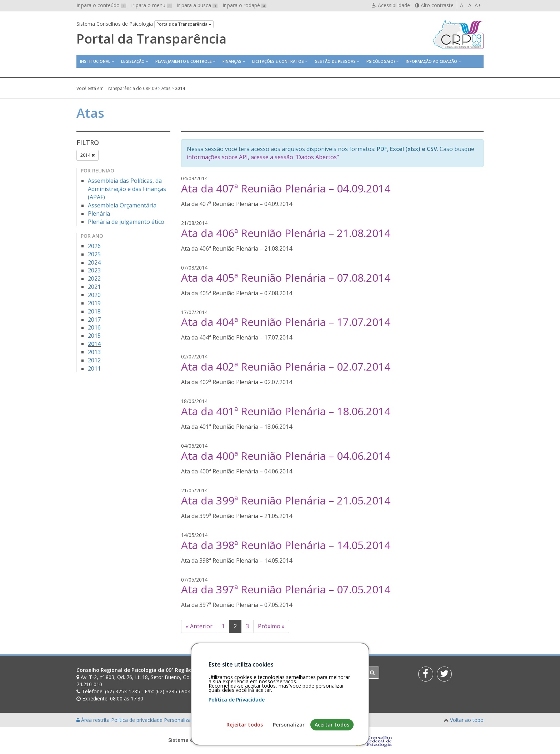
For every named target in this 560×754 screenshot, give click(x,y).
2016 (94, 327)
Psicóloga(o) (381, 61)
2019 (94, 303)
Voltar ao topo (467, 720)
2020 (94, 295)
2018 (94, 311)
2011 (94, 368)
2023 (94, 270)
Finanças (232, 61)
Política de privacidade (137, 720)
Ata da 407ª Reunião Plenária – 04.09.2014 (286, 188)
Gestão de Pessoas (335, 61)
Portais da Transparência (184, 24)
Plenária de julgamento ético (126, 222)
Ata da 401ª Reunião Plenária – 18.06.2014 (286, 411)
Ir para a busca (197, 5)
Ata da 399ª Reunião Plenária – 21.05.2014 (286, 500)
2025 (94, 254)
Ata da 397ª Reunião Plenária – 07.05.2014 (286, 589)
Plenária (99, 213)
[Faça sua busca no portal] (308, 673)
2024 (94, 262)
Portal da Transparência (151, 39)
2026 (94, 246)
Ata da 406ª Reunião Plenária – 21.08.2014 (286, 233)
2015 (94, 336)
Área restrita (94, 720)
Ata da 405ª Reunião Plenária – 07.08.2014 (286, 278)
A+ (478, 5)
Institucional (95, 61)
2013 (94, 352)
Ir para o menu (151, 5)
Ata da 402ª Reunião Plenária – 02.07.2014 (286, 366)
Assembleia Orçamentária (122, 205)
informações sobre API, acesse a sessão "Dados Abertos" (263, 157)
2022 (94, 278)
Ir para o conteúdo (101, 5)
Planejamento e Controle (184, 61)
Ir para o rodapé (244, 5)
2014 (87, 155)
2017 (94, 320)
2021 (94, 287)
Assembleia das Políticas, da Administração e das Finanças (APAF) (127, 189)
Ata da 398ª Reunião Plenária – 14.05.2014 (286, 545)
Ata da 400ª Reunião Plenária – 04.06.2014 (286, 456)
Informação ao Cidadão (431, 61)
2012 (94, 360)
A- (462, 5)
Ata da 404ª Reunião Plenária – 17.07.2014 (286, 322)
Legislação (133, 61)
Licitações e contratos (278, 61)
